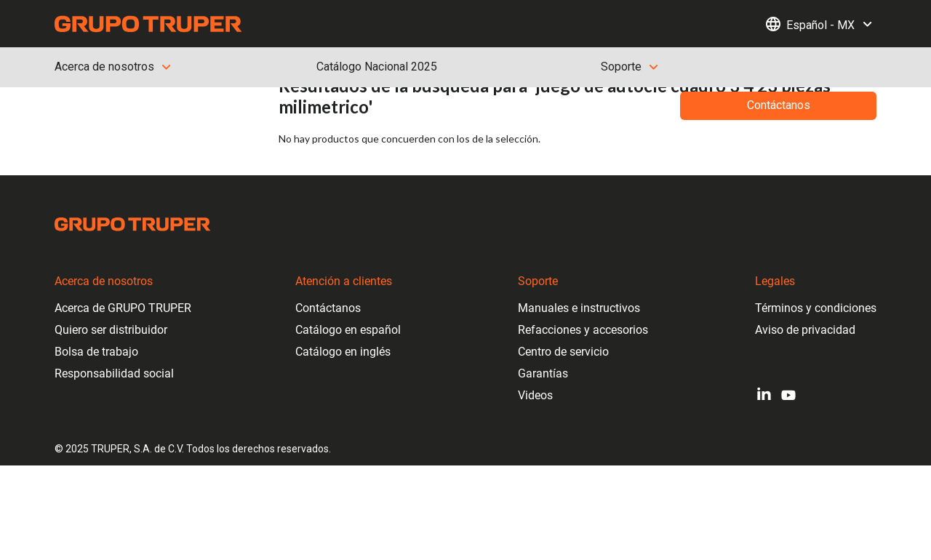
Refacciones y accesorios (583, 330)
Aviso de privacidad (805, 330)
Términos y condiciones (816, 308)
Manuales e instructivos (579, 308)
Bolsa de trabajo (96, 352)
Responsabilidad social (114, 373)
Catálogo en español (348, 330)
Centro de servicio (563, 352)
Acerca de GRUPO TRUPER (123, 308)
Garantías (543, 373)
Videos (535, 395)
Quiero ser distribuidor (111, 330)
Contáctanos (328, 308)
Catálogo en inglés (343, 352)
